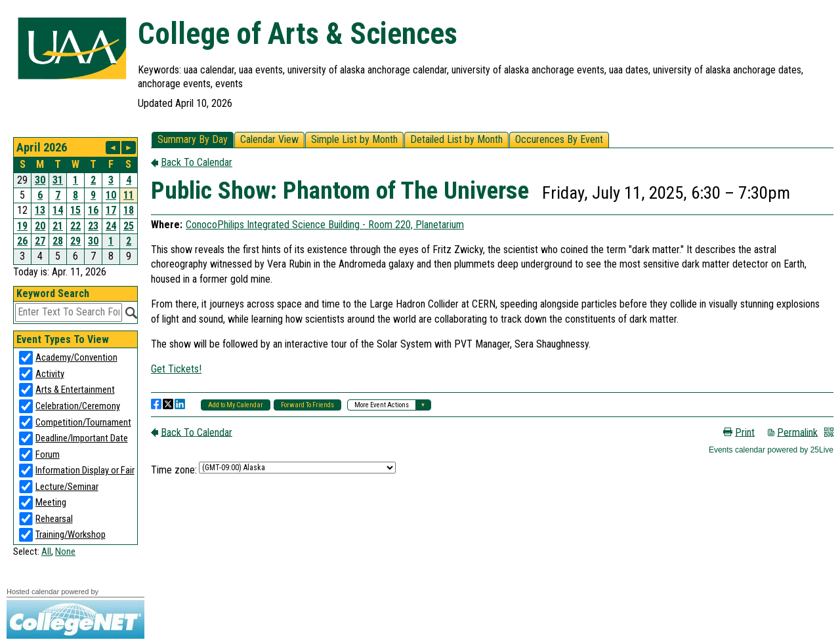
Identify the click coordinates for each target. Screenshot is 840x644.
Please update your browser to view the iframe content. (75, 201)
